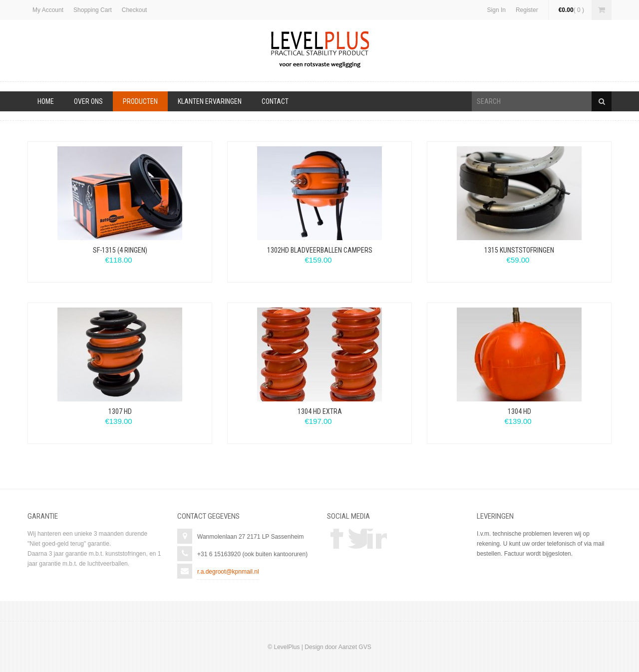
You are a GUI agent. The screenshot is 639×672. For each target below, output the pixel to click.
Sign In (496, 10)
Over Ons (88, 101)
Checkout (135, 10)
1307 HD (120, 411)
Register (527, 10)
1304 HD (519, 411)
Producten (140, 101)
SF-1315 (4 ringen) (120, 250)
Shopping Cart (93, 10)
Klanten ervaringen (210, 101)
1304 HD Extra (320, 411)
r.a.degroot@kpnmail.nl (228, 572)
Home (46, 101)
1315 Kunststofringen (519, 250)
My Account (48, 10)
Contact (275, 101)
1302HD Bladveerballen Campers (320, 250)
